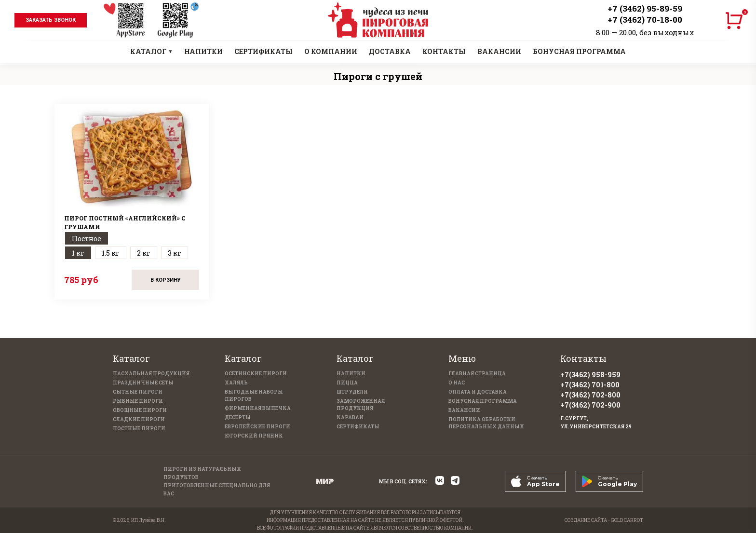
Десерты (238, 417)
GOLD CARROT (627, 520)
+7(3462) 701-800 (590, 385)
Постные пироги (139, 429)
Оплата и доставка (478, 392)
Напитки (351, 374)
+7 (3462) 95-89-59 (645, 8)
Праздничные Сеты (143, 383)
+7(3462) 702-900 (590, 405)
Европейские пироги (257, 427)
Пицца (347, 383)
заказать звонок (51, 20)
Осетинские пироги (256, 374)
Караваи (350, 417)
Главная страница (477, 374)
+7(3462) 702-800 (590, 395)
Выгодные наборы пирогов (254, 396)
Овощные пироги (140, 410)
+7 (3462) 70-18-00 (645, 20)
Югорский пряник (254, 436)
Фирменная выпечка (258, 408)
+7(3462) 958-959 (590, 375)
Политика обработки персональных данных (486, 423)
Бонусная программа (483, 401)
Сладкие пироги (139, 419)
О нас (457, 383)
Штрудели (352, 392)
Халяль (236, 383)
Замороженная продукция (361, 405)
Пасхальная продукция (151, 374)
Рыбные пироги (138, 401)
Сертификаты (358, 427)
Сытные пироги (138, 392)
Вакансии (464, 410)
